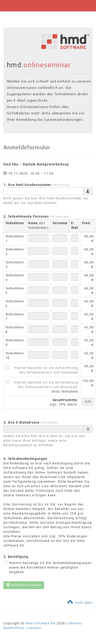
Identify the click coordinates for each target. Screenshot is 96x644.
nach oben (80, 603)
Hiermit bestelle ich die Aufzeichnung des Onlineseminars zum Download (46, 370)
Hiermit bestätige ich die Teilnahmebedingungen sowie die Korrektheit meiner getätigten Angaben (50, 568)
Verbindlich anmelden (24, 585)
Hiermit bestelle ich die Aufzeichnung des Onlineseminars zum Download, (46, 387)
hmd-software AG (40, 623)
